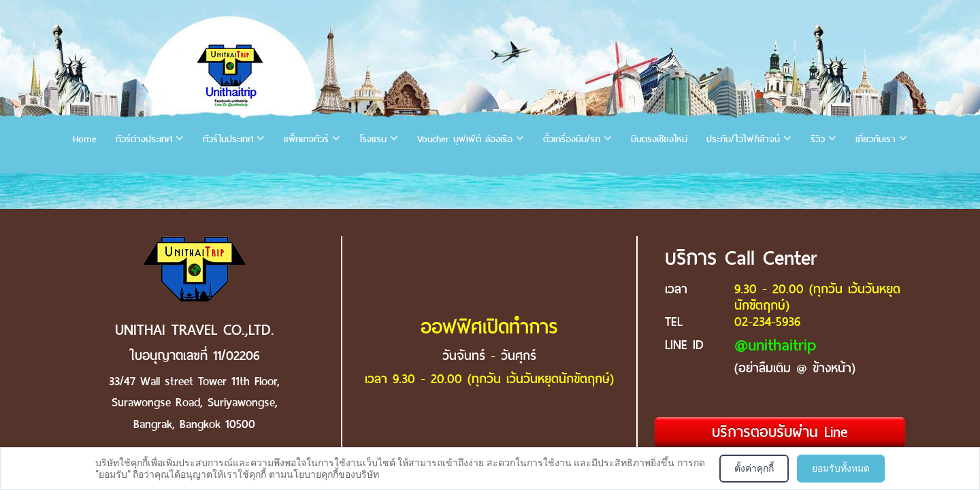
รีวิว (818, 139)
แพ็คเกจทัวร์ (306, 139)
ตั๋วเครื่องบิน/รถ (572, 139)
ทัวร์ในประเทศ (228, 139)
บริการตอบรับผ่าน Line (780, 432)
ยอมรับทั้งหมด (841, 468)
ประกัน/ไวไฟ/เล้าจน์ (743, 139)
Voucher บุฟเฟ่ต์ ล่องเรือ (465, 139)
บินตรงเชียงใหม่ (659, 139)
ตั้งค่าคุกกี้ (754, 468)
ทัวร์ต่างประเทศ (144, 139)
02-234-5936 (767, 322)
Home (85, 139)
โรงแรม (373, 139)
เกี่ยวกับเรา (876, 139)
